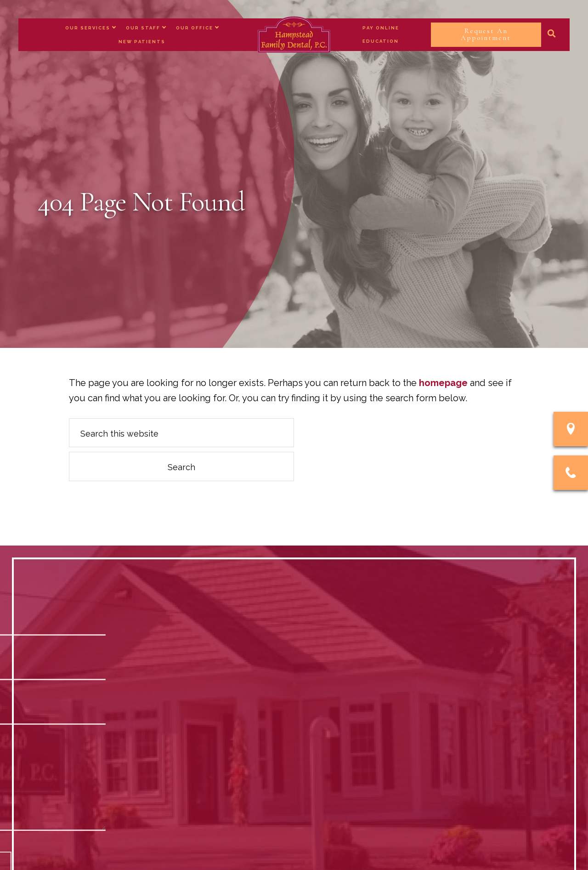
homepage (443, 383)
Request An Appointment (486, 34)
